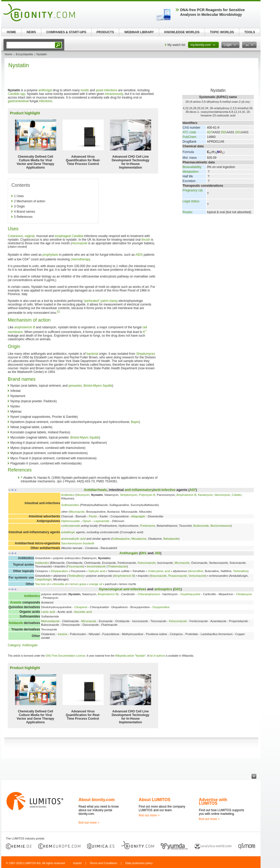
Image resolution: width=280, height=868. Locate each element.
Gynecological (111, 589)
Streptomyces (146, 354)
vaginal (30, 236)
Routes (187, 212)
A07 (210, 132)
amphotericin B (25, 327)
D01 (224, 132)
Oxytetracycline (190, 594)
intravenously (114, 94)
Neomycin (83, 495)
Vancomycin (222, 495)
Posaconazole (178, 576)
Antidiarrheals (95, 490)
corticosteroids (71, 526)
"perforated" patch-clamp (100, 301)
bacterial (92, 354)
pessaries (75, 386)
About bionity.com (97, 800)
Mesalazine (139, 539)
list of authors (157, 656)
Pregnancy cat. (193, 190)
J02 (157, 553)
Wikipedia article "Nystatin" (131, 656)
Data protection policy (139, 863)
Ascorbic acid (83, 612)
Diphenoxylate (71, 521)
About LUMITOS (155, 800)
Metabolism (190, 172)
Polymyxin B (147, 495)
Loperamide (102, 521)
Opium (87, 521)
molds (85, 90)
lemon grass (79, 584)
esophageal (63, 236)
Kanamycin (205, 495)
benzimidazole (96, 566)
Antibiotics (68, 495)
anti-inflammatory (139, 490)
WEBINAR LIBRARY (139, 32)
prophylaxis (50, 255)
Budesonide (201, 526)
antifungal (45, 90)
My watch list (176, 45)
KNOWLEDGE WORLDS (182, 32)
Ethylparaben (59, 571)
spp (16, 94)
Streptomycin (129, 495)
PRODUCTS (105, 32)
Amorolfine (196, 571)
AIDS (139, 255)
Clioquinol (81, 607)
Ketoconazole (147, 563)
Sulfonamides (70, 505)
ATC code (189, 132)
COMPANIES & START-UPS (66, 32)
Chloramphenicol (149, 594)
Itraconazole (159, 576)
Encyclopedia (24, 54)
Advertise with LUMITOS (213, 801)
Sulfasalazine (121, 539)
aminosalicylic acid (73, 539)
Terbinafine (240, 571)
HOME (11, 32)
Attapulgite (138, 516)
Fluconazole (75, 566)
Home (8, 54)
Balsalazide (171, 539)
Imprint (77, 863)
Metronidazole (50, 621)
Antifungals (129, 553)
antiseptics (163, 589)
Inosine (63, 634)
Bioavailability (192, 167)
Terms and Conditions (103, 863)
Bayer (135, 422)
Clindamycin (244, 594)
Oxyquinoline (161, 607)
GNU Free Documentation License (65, 656)
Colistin (237, 495)
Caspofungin (43, 579)
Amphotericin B (186, 495)
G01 (238, 132)
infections (45, 101)
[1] (58, 312)
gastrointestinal (18, 101)
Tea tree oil (42, 584)
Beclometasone (221, 526)
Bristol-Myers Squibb (98, 386)
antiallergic (68, 532)
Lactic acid (48, 612)
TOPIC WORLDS (222, 32)
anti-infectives (135, 589)
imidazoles (42, 563)
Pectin (93, 516)
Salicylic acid (97, 571)
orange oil (96, 584)
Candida (77, 236)
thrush (146, 240)
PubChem (189, 137)
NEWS (31, 32)
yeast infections (107, 90)
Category (14, 645)
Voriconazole (197, 576)
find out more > (89, 823)
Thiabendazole (117, 566)
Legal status (191, 201)
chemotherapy (80, 259)
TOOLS (250, 32)
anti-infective (165, 490)
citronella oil (60, 584)
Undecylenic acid (159, 571)
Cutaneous (15, 236)
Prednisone (148, 526)
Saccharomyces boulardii (78, 543)
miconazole (79, 243)
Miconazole (77, 512)
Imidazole (16, 623)
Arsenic (16, 602)
